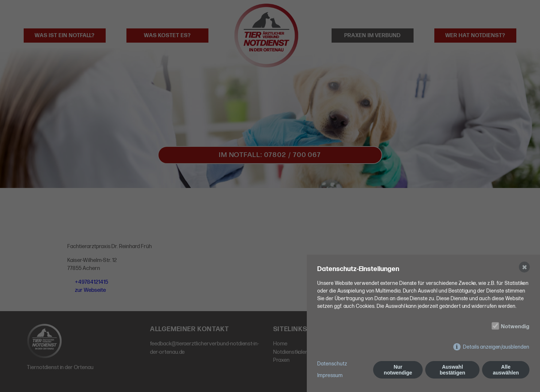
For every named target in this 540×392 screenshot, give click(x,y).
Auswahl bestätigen (453, 370)
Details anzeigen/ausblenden (496, 347)
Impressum (330, 375)
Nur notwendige (398, 370)
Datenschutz (332, 364)
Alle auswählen (506, 370)
